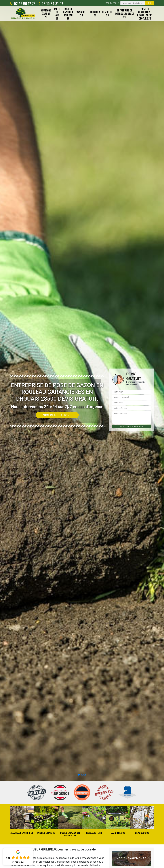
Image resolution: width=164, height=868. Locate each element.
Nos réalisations (57, 415)
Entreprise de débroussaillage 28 (125, 14)
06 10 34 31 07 (51, 3)
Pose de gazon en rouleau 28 (68, 14)
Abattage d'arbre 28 (46, 14)
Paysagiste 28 (82, 14)
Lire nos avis (18, 862)
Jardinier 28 (95, 14)
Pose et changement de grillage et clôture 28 (145, 14)
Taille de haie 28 (57, 14)
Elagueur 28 (107, 14)
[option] (82, 434)
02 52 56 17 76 (23, 3)
